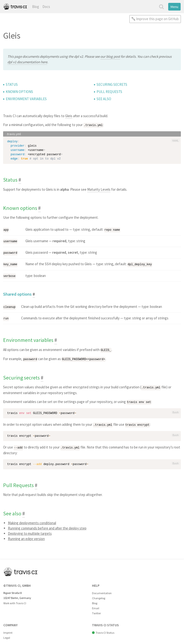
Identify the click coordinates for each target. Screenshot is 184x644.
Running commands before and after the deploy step (47, 525)
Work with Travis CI (15, 600)
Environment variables (26, 99)
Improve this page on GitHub (157, 19)
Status (12, 84)
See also (104, 99)
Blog (36, 7)
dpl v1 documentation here (27, 62)
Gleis (69, 116)
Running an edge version (26, 536)
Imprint (8, 630)
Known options (19, 92)
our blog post (110, 56)
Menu (174, 7)
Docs (46, 7)
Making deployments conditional (32, 520)
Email (96, 605)
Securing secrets (112, 84)
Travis (15, 7)
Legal (7, 635)
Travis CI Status (105, 630)
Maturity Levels (99, 189)
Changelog (99, 595)
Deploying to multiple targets (30, 531)
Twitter (96, 610)
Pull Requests (109, 92)
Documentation (102, 590)
